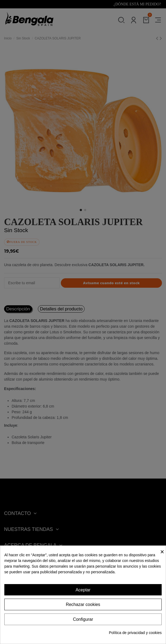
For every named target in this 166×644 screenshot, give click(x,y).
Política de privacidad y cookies (135, 633)
